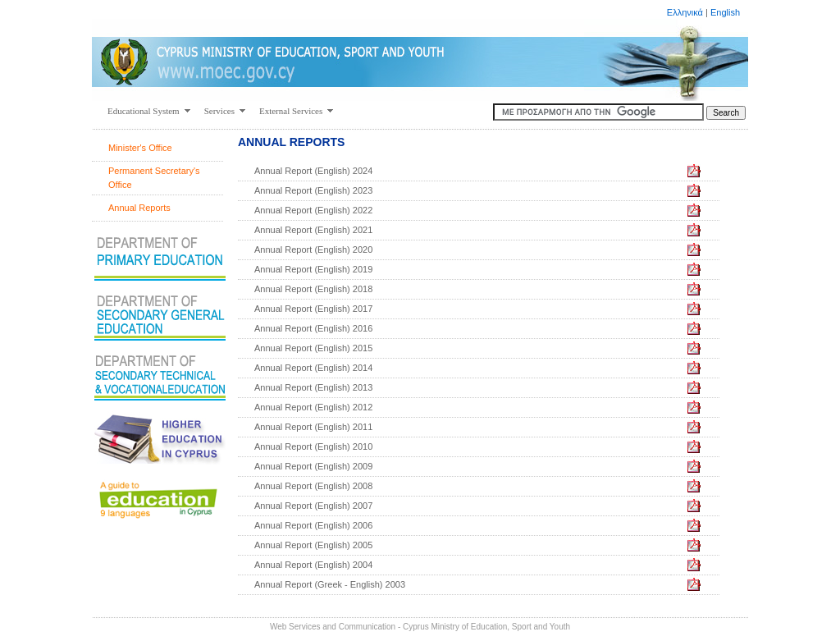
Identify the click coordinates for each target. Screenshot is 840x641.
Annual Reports (139, 208)
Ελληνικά (685, 12)
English (725, 12)
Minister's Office (140, 148)
